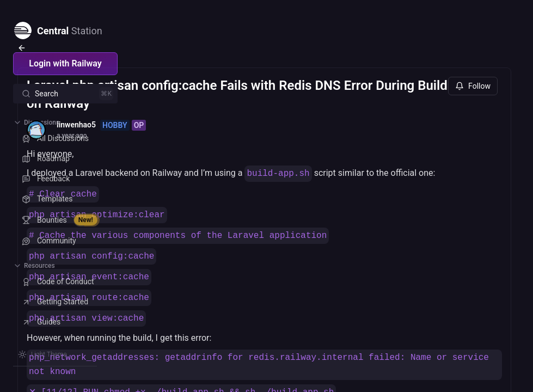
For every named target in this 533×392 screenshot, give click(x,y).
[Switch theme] (42, 354)
